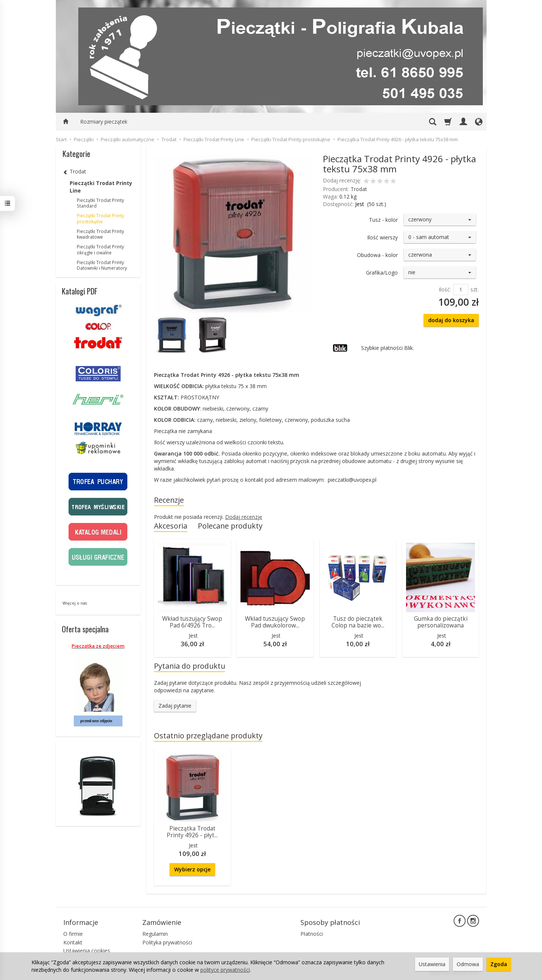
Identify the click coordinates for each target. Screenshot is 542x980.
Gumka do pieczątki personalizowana (441, 622)
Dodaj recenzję (244, 517)
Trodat (359, 189)
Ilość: (445, 289)
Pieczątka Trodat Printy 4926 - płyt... (192, 832)
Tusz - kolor (383, 220)
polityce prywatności (225, 970)
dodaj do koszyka (451, 320)
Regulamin (155, 934)
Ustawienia (432, 964)
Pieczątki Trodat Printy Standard (100, 203)
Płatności (312, 934)
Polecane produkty (230, 526)
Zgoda (499, 964)
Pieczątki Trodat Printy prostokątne (100, 219)
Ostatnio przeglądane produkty (208, 736)
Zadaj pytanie (175, 706)
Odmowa (468, 964)
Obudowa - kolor (377, 255)
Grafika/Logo (382, 273)
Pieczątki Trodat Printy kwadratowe (100, 234)
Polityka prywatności (167, 942)
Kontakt (73, 942)
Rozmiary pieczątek (104, 122)
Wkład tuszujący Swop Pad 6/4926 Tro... (192, 622)
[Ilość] (461, 290)
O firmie (73, 934)
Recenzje (169, 500)
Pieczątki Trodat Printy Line (101, 187)
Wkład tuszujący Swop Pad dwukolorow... (275, 622)
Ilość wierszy (382, 237)
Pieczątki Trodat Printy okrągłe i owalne (100, 250)
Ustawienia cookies (87, 951)
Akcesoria (171, 526)
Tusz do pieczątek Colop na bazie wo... (358, 622)
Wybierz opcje (192, 869)
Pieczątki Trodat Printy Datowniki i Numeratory (102, 265)
